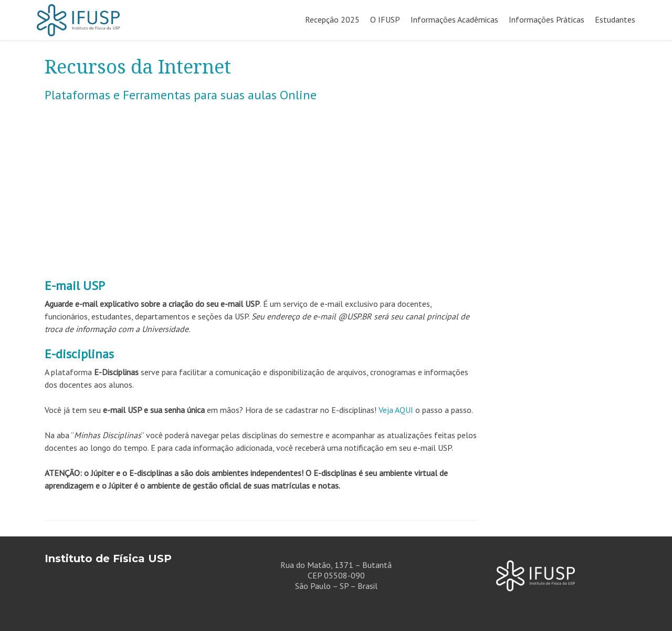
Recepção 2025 (332, 19)
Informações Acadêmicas (454, 19)
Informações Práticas (547, 19)
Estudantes (615, 19)
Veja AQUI (396, 410)
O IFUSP (385, 19)
